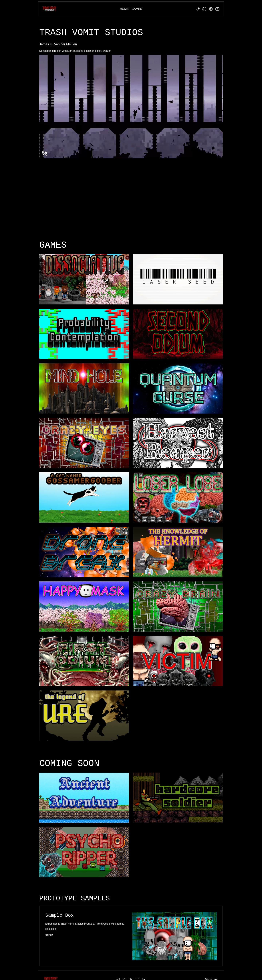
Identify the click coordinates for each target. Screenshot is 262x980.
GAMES (137, 9)
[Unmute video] (44, 153)
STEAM (49, 935)
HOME (124, 9)
